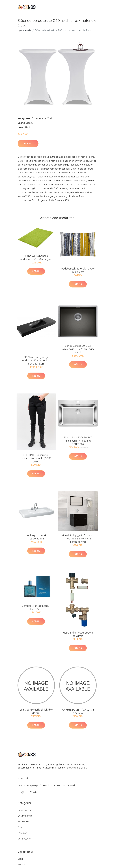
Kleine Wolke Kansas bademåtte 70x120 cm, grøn (36, 257)
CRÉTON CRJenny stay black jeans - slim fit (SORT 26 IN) (36, 458)
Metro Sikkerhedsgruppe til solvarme (78, 634)
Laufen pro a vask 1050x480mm (36, 537)
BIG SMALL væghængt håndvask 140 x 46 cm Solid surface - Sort (36, 360)
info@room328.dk (27, 792)
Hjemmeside (24, 30)
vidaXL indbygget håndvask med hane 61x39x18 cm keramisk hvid (78, 539)
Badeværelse (39, 118)
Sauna (21, 827)
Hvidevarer (24, 821)
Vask (50, 118)
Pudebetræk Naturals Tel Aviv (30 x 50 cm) (78, 270)
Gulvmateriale (25, 816)
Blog (20, 859)
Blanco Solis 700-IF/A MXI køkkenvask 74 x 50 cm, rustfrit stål (78, 441)
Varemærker (25, 839)
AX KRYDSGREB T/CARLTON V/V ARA (78, 711)
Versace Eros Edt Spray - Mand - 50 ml (36, 607)
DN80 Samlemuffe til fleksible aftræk (36, 711)
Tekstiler (22, 833)
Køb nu (28, 144)
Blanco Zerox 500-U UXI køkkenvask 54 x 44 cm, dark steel (78, 349)
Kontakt (22, 865)
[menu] (93, 7)
